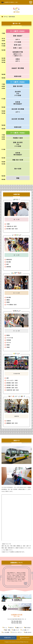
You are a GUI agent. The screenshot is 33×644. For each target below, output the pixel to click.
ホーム (6, 17)
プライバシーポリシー (17, 632)
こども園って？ (25, 630)
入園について (16, 630)
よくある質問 (6, 632)
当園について (19, 628)
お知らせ (11, 628)
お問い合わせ (28, 632)
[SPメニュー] (31, 2)
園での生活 (28, 628)
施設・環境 (8, 630)
